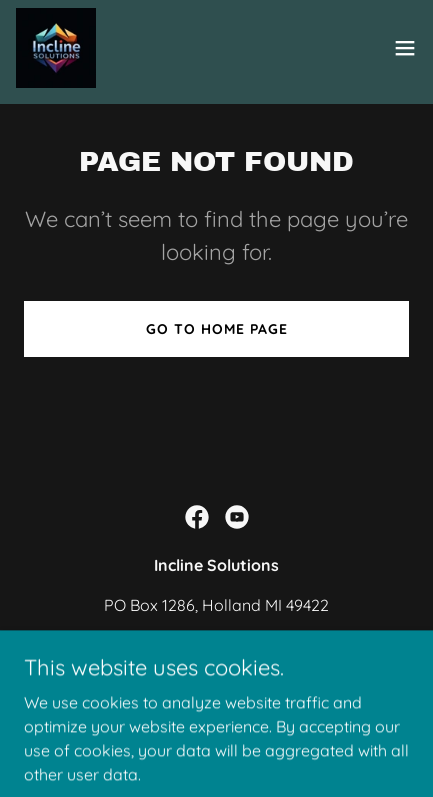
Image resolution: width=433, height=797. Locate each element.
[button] (405, 48)
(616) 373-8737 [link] (216, 645)
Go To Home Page (217, 329)
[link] (56, 48)
